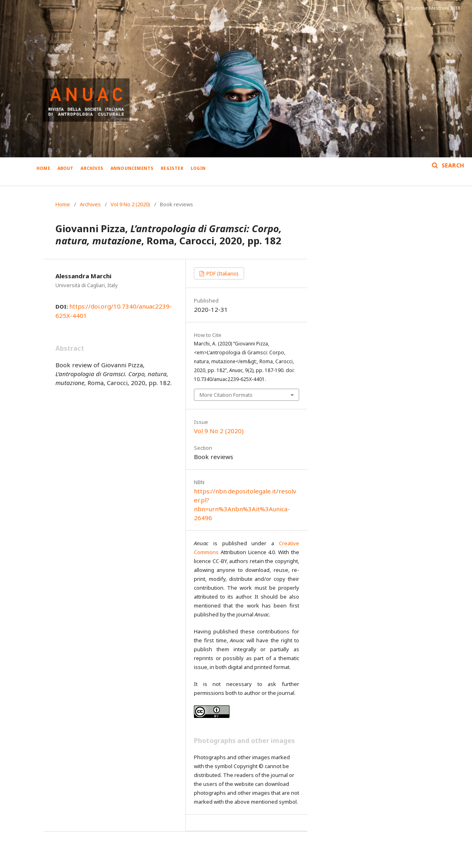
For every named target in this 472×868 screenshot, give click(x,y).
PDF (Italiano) (222, 273)
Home (43, 168)
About (66, 168)
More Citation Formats (226, 395)
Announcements (132, 168)
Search (452, 165)
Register (172, 168)
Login (198, 168)
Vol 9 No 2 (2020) (130, 204)
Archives (92, 168)
